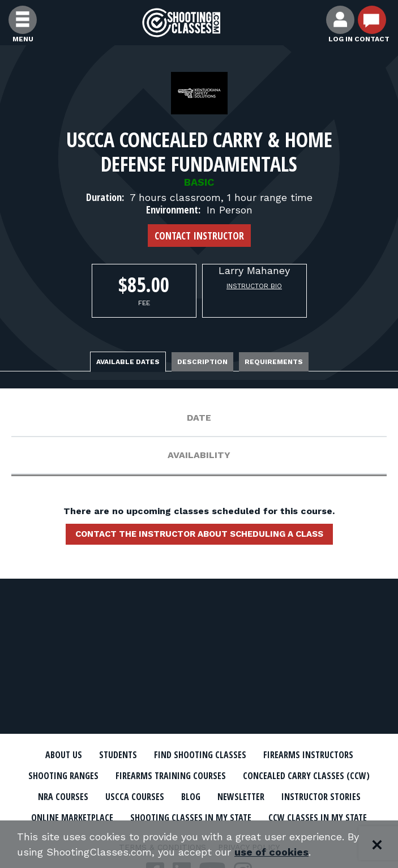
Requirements (274, 362)
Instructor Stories (321, 797)
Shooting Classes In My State (191, 818)
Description (202, 362)
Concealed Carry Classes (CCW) (306, 776)
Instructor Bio (254, 286)
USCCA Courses (135, 797)
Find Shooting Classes (200, 755)
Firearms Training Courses (171, 776)
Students (118, 755)
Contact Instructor (199, 236)
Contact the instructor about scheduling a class (199, 534)
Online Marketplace (72, 818)
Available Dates (128, 362)
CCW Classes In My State (318, 818)
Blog (191, 797)
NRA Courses (63, 797)
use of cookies (271, 852)
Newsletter (241, 797)
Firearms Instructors (308, 755)
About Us (64, 755)
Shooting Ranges (63, 776)
